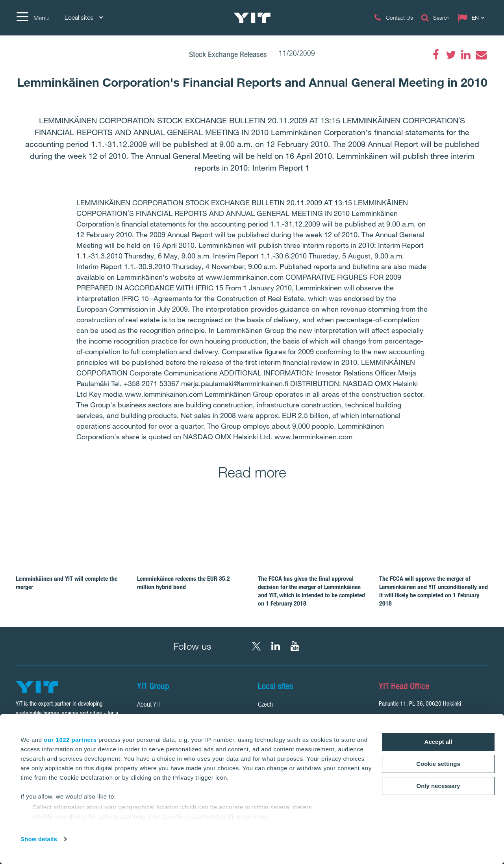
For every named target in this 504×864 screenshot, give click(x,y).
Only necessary (438, 786)
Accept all (438, 742)
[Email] (481, 55)
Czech (265, 705)
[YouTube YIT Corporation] (295, 646)
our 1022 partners (70, 740)
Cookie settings (438, 764)
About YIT (149, 705)
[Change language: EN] (473, 18)
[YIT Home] (252, 18)
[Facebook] (436, 55)
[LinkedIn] (466, 55)
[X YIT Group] (256, 646)
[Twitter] (451, 55)
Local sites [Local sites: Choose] (84, 18)
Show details (39, 839)
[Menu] (32, 18)
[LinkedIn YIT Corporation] (276, 646)
